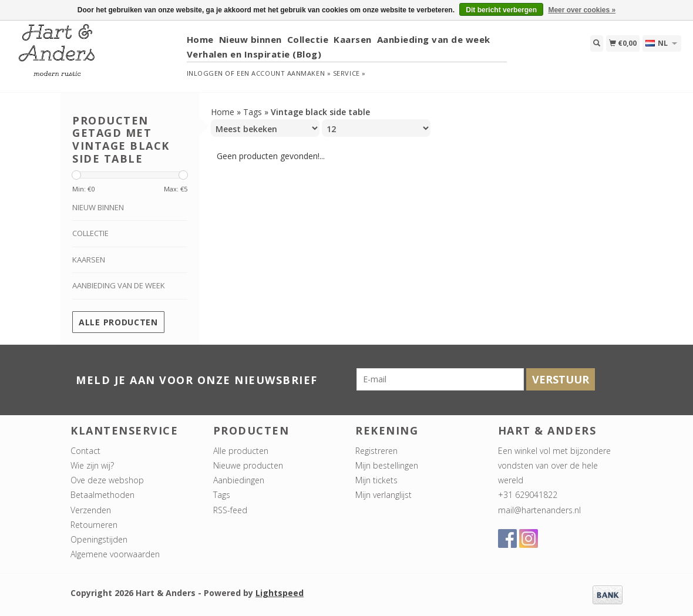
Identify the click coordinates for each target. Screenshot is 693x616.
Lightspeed (280, 593)
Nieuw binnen (250, 39)
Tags (253, 112)
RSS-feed (230, 510)
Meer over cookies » (582, 10)
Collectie (308, 39)
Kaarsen (353, 39)
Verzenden (91, 510)
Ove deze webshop (107, 480)
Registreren (376, 451)
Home (200, 39)
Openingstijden (99, 539)
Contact (85, 451)
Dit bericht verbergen (501, 10)
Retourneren (94, 525)
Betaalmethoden (102, 495)
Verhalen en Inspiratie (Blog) (254, 54)
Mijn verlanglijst (383, 495)
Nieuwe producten (248, 465)
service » (349, 73)
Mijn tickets (376, 480)
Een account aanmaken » (284, 73)
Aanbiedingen (239, 480)
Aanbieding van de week (434, 39)
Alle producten (118, 322)
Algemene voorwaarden (115, 554)
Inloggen (205, 73)
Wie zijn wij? (92, 465)
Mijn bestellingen (387, 465)
